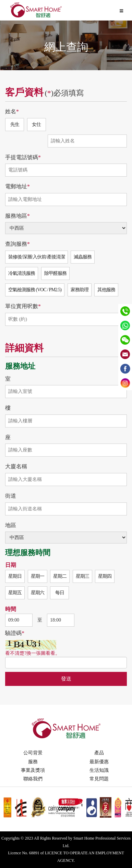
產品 (99, 753)
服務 (33, 762)
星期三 (82, 576)
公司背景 (33, 753)
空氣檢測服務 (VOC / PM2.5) (35, 290)
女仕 (36, 124)
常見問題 (99, 779)
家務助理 (80, 290)
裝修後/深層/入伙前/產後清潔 (37, 257)
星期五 (15, 593)
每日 (60, 593)
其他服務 (106, 290)
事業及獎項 (33, 770)
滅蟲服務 (83, 257)
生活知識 (99, 770)
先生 (15, 124)
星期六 (38, 593)
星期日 (15, 576)
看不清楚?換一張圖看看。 (33, 653)
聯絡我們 (33, 779)
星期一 (38, 576)
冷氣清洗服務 (22, 273)
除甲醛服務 (55, 273)
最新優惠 (99, 762)
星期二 (60, 576)
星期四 (105, 576)
